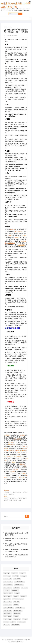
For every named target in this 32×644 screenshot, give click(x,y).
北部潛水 (13, 472)
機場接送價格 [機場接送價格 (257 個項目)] (8, 619)
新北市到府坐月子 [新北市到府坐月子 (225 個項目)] (9, 608)
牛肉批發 (12, 229)
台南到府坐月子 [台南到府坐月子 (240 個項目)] (8, 585)
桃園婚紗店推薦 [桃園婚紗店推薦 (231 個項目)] (18, 611)
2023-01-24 (8, 27)
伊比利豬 (16, 470)
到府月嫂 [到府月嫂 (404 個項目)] (23, 576)
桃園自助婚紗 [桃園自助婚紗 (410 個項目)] (8, 616)
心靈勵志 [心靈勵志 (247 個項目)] (16, 605)
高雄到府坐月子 (21, 451)
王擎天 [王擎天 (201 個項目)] (6, 622)
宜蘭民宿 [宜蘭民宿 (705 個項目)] (21, 599)
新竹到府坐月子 (19, 231)
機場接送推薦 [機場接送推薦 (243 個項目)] (17, 619)
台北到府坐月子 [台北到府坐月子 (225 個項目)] (8, 582)
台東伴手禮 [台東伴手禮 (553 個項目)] (17, 588)
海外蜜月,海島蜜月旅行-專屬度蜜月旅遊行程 (15, 5)
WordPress (22, 642)
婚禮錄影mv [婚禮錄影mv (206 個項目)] (7, 599)
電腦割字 (17, 237)
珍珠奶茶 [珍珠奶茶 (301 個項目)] (13, 622)
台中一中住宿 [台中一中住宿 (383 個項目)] (8, 579)
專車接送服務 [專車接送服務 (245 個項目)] (8, 602)
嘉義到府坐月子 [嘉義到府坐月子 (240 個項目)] (8, 593)
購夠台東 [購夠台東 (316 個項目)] (6, 625)
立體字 (23, 447)
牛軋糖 (24, 466)
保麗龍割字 (7, 435)
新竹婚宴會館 (18, 439)
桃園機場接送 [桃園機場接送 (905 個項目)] (8, 613)
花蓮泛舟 (21, 464)
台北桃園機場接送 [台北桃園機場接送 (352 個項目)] (19, 582)
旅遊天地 (15, 35)
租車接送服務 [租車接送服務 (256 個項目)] (21, 622)
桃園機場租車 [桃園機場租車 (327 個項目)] (17, 613)
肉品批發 (21, 478)
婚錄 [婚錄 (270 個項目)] (14, 599)
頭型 (19, 452)
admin (10, 35)
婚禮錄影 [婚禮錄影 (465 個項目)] (23, 596)
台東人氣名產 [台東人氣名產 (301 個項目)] (8, 588)
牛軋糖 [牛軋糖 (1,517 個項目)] (25, 619)
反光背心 (23, 435)
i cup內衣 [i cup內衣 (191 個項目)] (22, 573)
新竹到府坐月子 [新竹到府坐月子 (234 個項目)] (20, 608)
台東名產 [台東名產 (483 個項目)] (24, 588)
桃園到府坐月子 (12, 445)
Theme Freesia (11, 642)
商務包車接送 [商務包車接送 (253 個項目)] (15, 590)
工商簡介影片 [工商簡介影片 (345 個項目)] (8, 605)
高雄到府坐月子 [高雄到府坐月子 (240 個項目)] (15, 625)
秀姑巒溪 (24, 474)
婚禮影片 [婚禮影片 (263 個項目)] (16, 596)
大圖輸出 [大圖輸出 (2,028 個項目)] (17, 593)
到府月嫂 (11, 443)
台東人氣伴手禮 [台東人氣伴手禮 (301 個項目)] (19, 585)
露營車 (13, 462)
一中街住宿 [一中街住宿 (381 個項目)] (7, 576)
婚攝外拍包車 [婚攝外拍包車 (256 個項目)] (8, 596)
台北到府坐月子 (9, 456)
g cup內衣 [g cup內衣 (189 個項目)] (15, 573)
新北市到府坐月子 (19, 456)
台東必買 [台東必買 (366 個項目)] (6, 590)
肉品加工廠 (21, 245)
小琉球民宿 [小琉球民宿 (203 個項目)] (17, 602)
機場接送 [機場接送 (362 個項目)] (16, 616)
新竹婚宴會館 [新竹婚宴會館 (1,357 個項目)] (8, 611)
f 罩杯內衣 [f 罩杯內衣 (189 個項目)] (7, 573)
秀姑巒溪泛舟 (11, 243)
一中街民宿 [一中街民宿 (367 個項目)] (15, 576)
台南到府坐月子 (12, 451)
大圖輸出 (10, 235)
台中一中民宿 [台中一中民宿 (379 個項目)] (17, 579)
